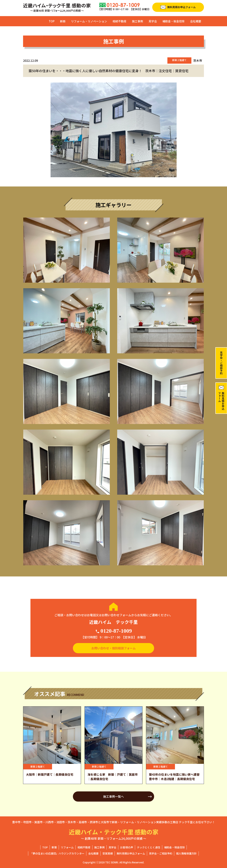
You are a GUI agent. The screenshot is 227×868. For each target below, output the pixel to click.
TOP (52, 21)
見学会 (153, 21)
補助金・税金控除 (173, 21)
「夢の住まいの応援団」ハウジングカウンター (57, 853)
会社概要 (196, 21)
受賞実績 (108, 853)
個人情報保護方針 (186, 853)
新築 (63, 21)
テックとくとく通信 (149, 847)
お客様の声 (127, 847)
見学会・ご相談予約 (161, 853)
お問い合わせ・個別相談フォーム (113, 648)
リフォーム (67, 847)
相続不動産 (119, 21)
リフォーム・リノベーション (89, 21)
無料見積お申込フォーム (131, 853)
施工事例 (137, 21)
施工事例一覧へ (113, 796)
